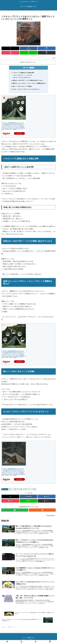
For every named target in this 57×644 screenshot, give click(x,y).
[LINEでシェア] (28, 53)
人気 (23, 490)
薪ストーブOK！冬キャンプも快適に (22, 87)
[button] (47, 53)
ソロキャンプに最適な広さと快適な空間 (23, 73)
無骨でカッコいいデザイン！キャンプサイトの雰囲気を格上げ (29, 84)
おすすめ (17, 490)
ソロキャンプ (29, 490)
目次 (27, 68)
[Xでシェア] (10, 48)
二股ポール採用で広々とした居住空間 (22, 75)
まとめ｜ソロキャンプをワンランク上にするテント (26, 90)
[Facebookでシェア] (28, 48)
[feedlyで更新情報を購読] (15, 511)
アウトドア (5, 490)
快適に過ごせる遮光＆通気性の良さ (21, 78)
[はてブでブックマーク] (47, 48)
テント (12, 490)
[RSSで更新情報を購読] (42, 511)
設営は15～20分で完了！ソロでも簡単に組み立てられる (28, 81)
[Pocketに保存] (10, 53)
